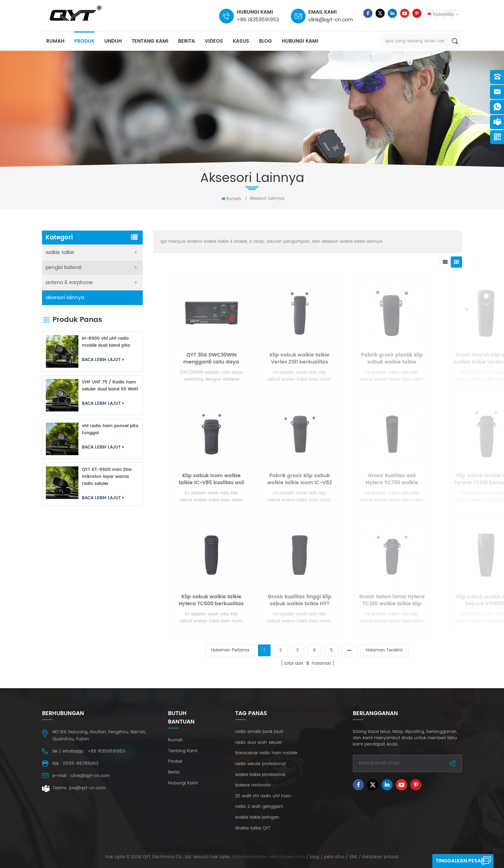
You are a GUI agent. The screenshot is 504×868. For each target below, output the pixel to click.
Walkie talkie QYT (253, 828)
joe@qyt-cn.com (87, 788)
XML (353, 857)
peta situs (334, 857)
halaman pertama (230, 650)
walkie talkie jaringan (257, 818)
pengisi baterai (63, 267)
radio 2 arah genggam (259, 807)
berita (187, 41)
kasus (241, 41)
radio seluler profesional (260, 764)
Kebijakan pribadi (380, 857)
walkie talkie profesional (260, 775)
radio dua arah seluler (258, 743)
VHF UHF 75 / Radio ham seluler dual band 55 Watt (110, 386)
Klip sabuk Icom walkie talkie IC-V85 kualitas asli (264, 479)
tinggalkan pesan (460, 861)
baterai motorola (253, 785)
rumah (55, 41)
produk (84, 41)
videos (214, 41)
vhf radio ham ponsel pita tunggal (110, 429)
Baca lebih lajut (103, 360)
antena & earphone (69, 283)
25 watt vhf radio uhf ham (263, 796)
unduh (113, 41)
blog (265, 41)
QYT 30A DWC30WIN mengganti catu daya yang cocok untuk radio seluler (264, 359)
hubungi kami (300, 41)
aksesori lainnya (267, 199)
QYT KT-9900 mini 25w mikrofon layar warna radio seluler (107, 477)
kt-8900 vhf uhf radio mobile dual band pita (106, 342)
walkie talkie (60, 252)
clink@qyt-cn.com (331, 20)
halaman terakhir (384, 650)
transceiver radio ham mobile (266, 753)
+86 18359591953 (258, 20)
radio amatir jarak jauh (259, 732)
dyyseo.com (292, 857)
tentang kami (150, 41)
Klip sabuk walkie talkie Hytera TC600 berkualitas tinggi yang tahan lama (264, 600)
